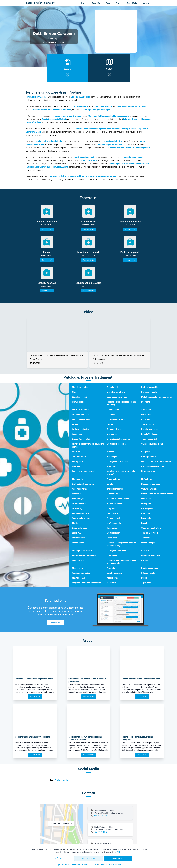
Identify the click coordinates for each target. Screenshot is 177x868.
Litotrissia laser (148, 471)
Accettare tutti (118, 858)
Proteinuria (112, 466)
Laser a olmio (147, 419)
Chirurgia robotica (149, 457)
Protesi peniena (148, 508)
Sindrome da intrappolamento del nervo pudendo (121, 562)
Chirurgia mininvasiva (116, 551)
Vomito (110, 484)
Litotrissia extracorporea (83, 484)
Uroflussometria (114, 523)
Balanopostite (78, 560)
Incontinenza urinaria (116, 392)
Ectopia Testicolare (150, 434)
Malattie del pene (149, 543)
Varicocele (146, 410)
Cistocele (111, 415)
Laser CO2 (77, 533)
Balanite (145, 523)
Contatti (146, 3)
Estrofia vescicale (114, 573)
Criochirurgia (78, 508)
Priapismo (146, 513)
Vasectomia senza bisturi (152, 444)
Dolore (144, 578)
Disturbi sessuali (79, 397)
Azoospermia (112, 578)
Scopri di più (47, 229)
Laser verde (112, 538)
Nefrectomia (147, 479)
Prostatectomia (113, 479)
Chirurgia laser (113, 533)
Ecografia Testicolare (151, 555)
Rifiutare (59, 858)
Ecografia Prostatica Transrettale (86, 583)
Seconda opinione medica (118, 499)
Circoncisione (113, 410)
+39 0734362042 (101, 832)
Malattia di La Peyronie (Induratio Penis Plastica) (121, 544)
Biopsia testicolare (115, 504)
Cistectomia (77, 479)
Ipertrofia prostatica (81, 410)
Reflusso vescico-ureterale (84, 555)
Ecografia (146, 452)
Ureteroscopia (78, 543)
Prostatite (146, 402)
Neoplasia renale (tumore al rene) (156, 462)
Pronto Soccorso (79, 538)
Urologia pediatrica (80, 429)
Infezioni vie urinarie (81, 419)
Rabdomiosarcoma (150, 568)
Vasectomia (77, 434)
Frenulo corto (78, 402)
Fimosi (75, 392)
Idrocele (110, 452)
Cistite (75, 523)
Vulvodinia (111, 583)
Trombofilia (146, 538)
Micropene (146, 504)
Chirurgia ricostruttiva (151, 528)
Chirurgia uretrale (149, 489)
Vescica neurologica (81, 573)
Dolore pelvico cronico (82, 551)
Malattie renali (78, 578)
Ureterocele (112, 555)
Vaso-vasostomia (80, 489)
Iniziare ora (56, 623)
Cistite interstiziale (80, 415)
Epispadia (111, 568)
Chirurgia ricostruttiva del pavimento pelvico (88, 445)
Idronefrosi (146, 551)
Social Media (132, 3)
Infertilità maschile (115, 489)
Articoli (119, 3)
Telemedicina (113, 528)
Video (108, 3)
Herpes (110, 424)
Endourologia (78, 499)
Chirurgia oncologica (116, 419)
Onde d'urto (146, 499)
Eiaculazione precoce (151, 429)
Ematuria (76, 466)
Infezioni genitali (149, 573)
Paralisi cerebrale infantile (153, 466)
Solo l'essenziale (88, 858)
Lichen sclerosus (79, 528)
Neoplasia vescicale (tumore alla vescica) (121, 473)
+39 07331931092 (101, 816)
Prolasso (145, 560)
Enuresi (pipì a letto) (81, 439)
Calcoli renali (112, 387)
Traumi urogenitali (149, 439)
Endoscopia (112, 457)
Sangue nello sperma (81, 518)
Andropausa (77, 462)
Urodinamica (147, 415)
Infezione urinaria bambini (83, 471)
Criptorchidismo (79, 504)
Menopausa (112, 434)
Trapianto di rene (114, 429)
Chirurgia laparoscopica (117, 462)
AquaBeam (146, 583)
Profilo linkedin (61, 780)
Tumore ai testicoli (150, 533)
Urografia (111, 508)
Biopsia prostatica (80, 387)
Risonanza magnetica (151, 484)
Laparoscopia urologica (117, 397)
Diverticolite (147, 518)
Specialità (96, 3)
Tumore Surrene (79, 457)
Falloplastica (112, 513)
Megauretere (78, 568)
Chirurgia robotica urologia (118, 439)
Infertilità (76, 452)
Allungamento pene (81, 513)
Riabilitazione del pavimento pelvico (157, 494)
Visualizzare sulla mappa (61, 824)
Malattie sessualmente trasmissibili (157, 397)
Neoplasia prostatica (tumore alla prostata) (121, 403)
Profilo (84, 3)
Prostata (76, 424)
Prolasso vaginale (149, 392)
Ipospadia (76, 494)
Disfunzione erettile (150, 387)
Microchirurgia (113, 494)
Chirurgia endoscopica (117, 444)
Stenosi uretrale (114, 518)
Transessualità (148, 424)
